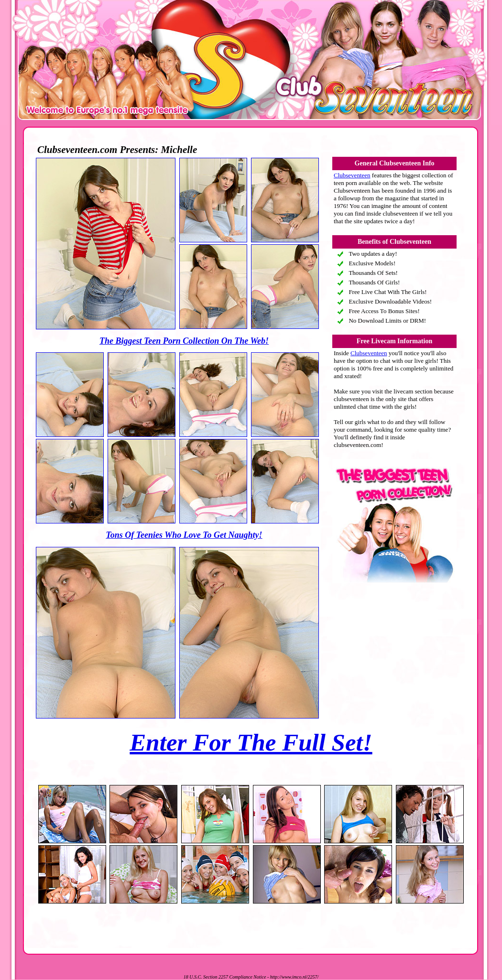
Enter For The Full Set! (251, 742)
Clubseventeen (352, 175)
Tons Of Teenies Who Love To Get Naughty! (184, 535)
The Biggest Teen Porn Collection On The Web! (184, 341)
